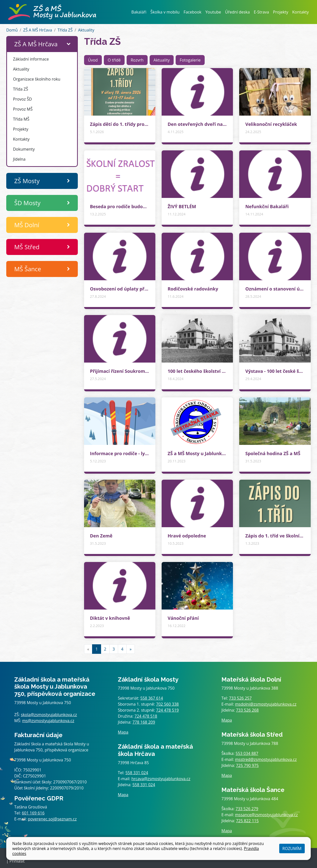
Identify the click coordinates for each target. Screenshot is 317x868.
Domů (12, 30)
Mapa (123, 732)
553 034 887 (247, 753)
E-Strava (261, 12)
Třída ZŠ (65, 30)
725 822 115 (247, 821)
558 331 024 (137, 773)
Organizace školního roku (37, 79)
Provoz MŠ (23, 109)
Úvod (93, 60)
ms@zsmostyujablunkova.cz (48, 721)
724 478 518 (146, 716)
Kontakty (300, 12)
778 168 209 (144, 722)
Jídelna (19, 159)
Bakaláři (139, 12)
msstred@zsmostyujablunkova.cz (266, 759)
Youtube (213, 12)
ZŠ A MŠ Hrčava (38, 30)
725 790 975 (247, 765)
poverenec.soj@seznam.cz (52, 819)
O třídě (114, 60)
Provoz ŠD (22, 99)
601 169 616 (33, 813)
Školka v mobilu (165, 12)
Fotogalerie (190, 60)
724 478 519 (168, 710)
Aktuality (86, 30)
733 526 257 (240, 698)
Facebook (193, 12)
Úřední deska (238, 12)
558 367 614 (152, 698)
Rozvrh (137, 60)
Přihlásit (17, 861)
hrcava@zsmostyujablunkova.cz (161, 779)
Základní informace (31, 59)
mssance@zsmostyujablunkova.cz (266, 815)
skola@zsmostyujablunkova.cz (49, 715)
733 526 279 (247, 809)
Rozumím (292, 848)
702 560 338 (168, 704)
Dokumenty (24, 149)
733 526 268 (247, 710)
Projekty (281, 12)
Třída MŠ (21, 119)
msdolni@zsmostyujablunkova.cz (266, 704)
